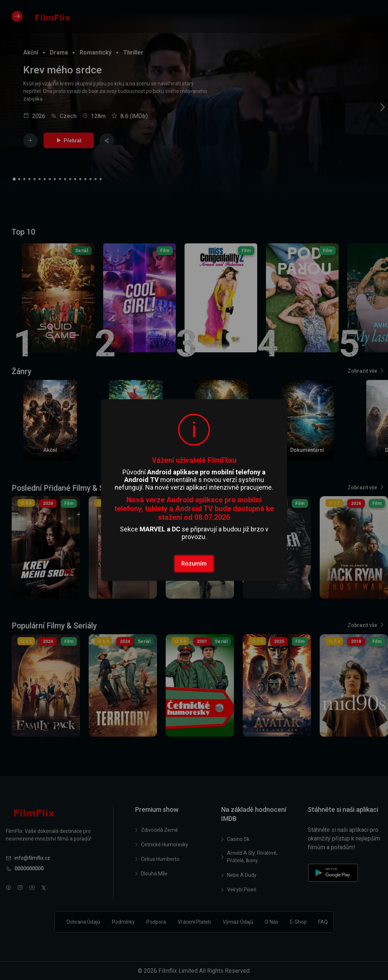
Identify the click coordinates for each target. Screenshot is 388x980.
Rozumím (194, 564)
